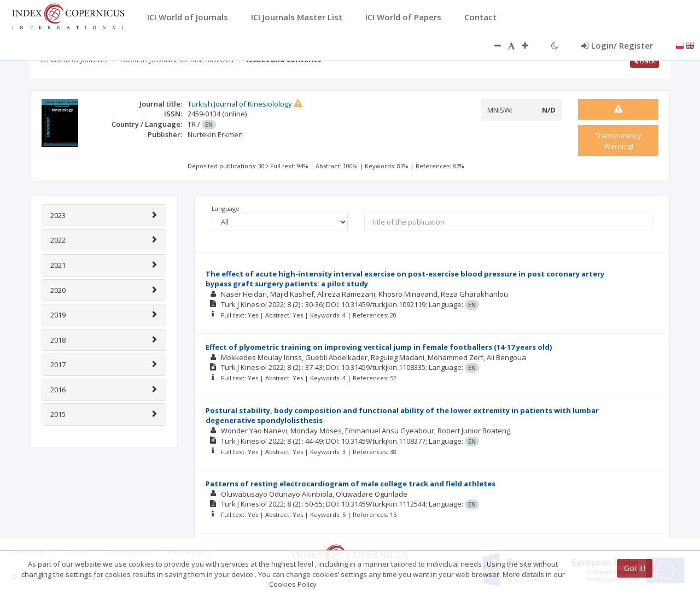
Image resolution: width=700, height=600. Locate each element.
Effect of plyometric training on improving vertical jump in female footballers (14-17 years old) (379, 347)
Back (644, 61)
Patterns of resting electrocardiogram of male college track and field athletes (351, 484)
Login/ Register (617, 45)
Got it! (635, 568)
